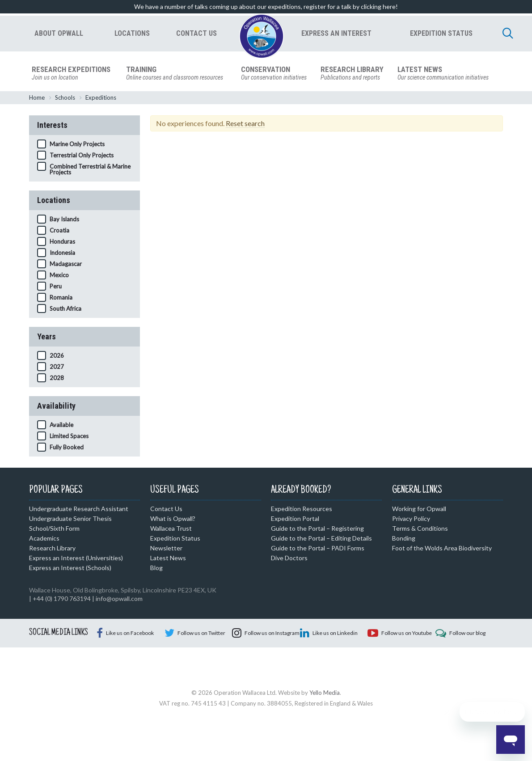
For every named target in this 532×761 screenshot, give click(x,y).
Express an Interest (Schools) (70, 569)
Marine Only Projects (77, 145)
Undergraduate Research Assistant (79, 510)
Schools (65, 99)
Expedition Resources (302, 510)
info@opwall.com (119, 600)
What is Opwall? (173, 520)
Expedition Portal (295, 520)
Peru (56, 287)
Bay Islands (64, 220)
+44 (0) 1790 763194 (62, 600)
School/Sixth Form (54, 530)
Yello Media (325, 732)
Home (37, 99)
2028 (57, 379)
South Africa (65, 310)
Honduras (62, 243)
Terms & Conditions (420, 530)
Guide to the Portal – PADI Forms (318, 549)
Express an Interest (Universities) (76, 559)
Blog (156, 569)
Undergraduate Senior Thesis (70, 520)
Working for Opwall (419, 510)
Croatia (59, 232)
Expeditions (101, 99)
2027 (57, 368)
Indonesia (62, 254)
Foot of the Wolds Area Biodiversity (442, 549)
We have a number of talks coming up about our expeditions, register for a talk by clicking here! (266, 6)
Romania (61, 299)
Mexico (59, 276)
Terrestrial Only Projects (82, 156)
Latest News (168, 559)
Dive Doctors (289, 559)
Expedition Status (175, 539)
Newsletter (166, 549)
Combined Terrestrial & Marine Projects (90, 171)
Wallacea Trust (171, 530)
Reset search (245, 125)
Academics (44, 539)
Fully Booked (67, 448)
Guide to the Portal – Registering (317, 530)
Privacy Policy (411, 520)
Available (61, 426)
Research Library (52, 549)
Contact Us (166, 510)
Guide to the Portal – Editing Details (321, 539)
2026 (57, 357)
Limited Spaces (69, 437)
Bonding (404, 539)
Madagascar (66, 265)
